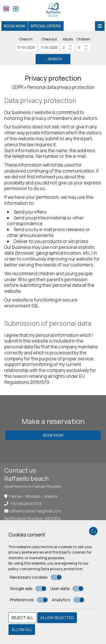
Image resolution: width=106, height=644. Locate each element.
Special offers (46, 26)
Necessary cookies (36, 577)
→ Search (53, 59)
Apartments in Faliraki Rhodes (33, 486)
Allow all (22, 629)
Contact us (20, 470)
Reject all (22, 618)
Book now (15, 26)
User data (67, 589)
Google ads (28, 589)
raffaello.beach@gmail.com (35, 511)
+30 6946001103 (26, 504)
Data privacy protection (62, 569)
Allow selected (57, 618)
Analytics (68, 600)
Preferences (29, 600)
